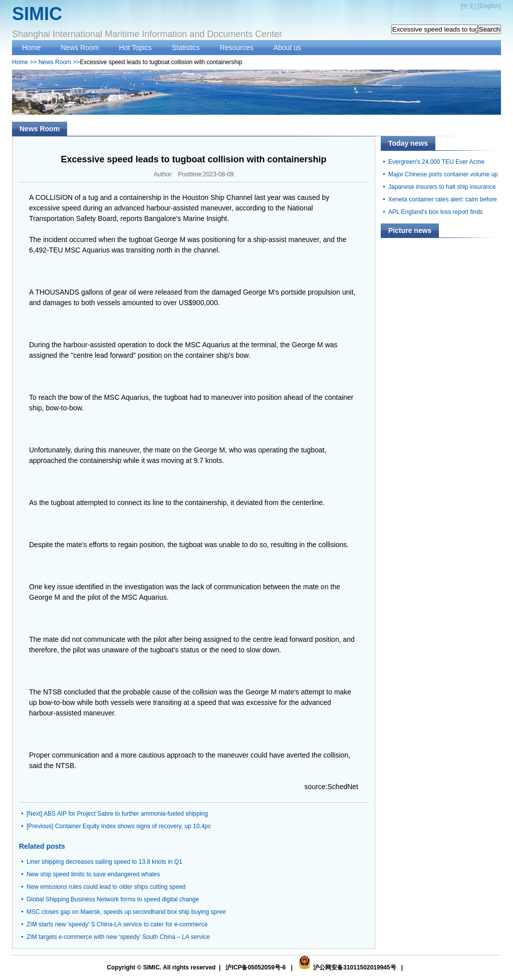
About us (287, 48)
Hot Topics (136, 48)
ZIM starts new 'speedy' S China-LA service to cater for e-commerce (117, 924)
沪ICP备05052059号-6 (255, 967)
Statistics (186, 48)
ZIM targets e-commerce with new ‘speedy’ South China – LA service (118, 937)
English (489, 6)
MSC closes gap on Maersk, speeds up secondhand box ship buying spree (126, 912)
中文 (468, 6)
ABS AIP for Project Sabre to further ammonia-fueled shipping (126, 814)
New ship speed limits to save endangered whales (93, 874)
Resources (237, 48)
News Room (80, 48)
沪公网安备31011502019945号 (354, 967)
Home (31, 48)
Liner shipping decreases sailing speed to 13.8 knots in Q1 (104, 862)
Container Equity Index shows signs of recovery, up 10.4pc (133, 826)
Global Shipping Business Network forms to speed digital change (113, 899)
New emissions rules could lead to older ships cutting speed (106, 887)
